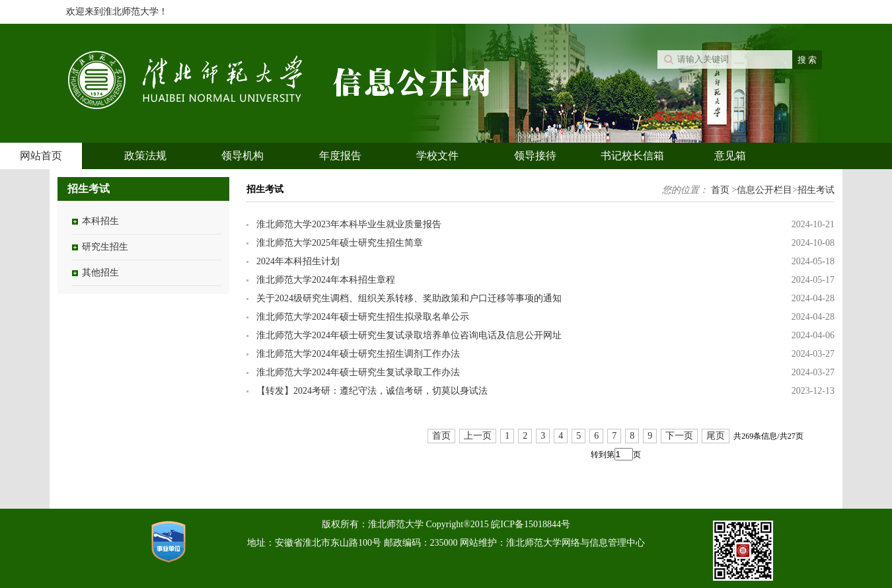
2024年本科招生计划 (298, 261)
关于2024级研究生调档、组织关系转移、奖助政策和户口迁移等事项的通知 (409, 298)
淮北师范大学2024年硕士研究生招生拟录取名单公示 (363, 317)
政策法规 (145, 156)
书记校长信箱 (632, 156)
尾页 (716, 436)
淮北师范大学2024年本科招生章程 (326, 280)
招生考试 (816, 190)
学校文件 (437, 156)
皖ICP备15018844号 (531, 524)
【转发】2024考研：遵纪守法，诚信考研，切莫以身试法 (372, 391)
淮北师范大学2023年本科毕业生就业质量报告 (349, 224)
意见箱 (730, 156)
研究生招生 (105, 247)
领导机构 (242, 156)
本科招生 (100, 221)
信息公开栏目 (764, 190)
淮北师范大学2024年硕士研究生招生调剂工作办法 (358, 354)
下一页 (679, 436)
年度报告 (340, 156)
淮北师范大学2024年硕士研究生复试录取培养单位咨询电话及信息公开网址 (409, 335)
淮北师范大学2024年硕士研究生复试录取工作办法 (358, 372)
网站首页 (41, 156)
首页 (720, 190)
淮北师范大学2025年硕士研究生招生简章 (340, 243)
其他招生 (100, 273)
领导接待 (535, 156)
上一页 (478, 436)
